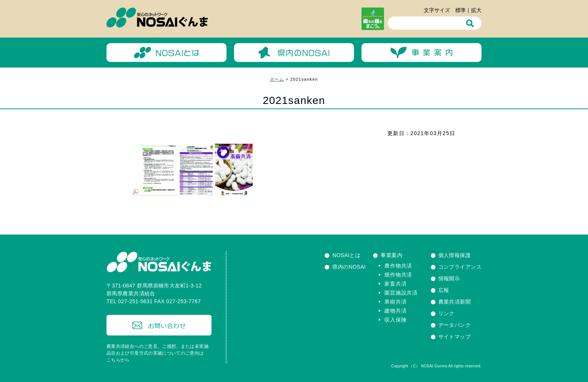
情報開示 (449, 278)
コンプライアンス (460, 267)
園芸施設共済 (401, 293)
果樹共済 (395, 302)
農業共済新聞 (455, 302)
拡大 (476, 10)
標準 (460, 10)
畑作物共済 (398, 275)
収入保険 (395, 320)
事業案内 (391, 255)
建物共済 (395, 311)
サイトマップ (455, 337)
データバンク (455, 325)
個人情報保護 (455, 255)
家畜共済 (395, 284)
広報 (444, 290)
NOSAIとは (346, 255)
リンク (446, 313)
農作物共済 (398, 266)
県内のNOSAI (349, 267)
